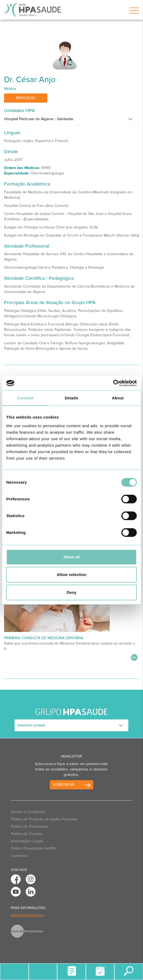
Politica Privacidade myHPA (33, 848)
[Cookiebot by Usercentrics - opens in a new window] (113, 383)
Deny (72, 592)
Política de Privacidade (30, 826)
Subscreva (63, 785)
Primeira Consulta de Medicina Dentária (44, 638)
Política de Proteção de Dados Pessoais (44, 819)
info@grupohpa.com (27, 915)
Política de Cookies (27, 834)
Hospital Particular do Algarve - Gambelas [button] (39, 119)
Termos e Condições (28, 812)
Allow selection (71, 575)
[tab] (71, 120)
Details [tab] (71, 398)
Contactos (19, 856)
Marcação (26, 98)
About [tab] (118, 398)
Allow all (72, 557)
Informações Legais (27, 841)
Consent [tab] (25, 398)
